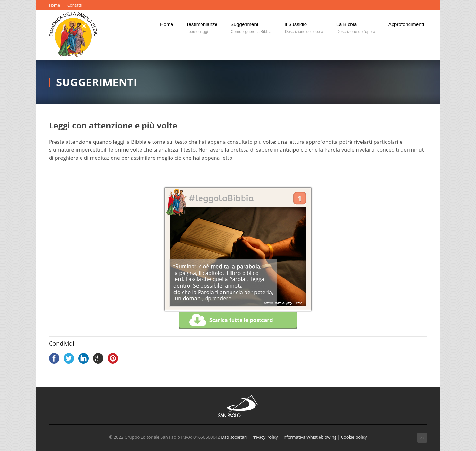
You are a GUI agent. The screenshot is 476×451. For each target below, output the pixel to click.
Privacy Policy (265, 437)
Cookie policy (354, 437)
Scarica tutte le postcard (231, 320)
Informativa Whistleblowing (309, 437)
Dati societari (234, 437)
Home (54, 5)
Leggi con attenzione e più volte (113, 125)
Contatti (75, 5)
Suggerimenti (97, 82)
